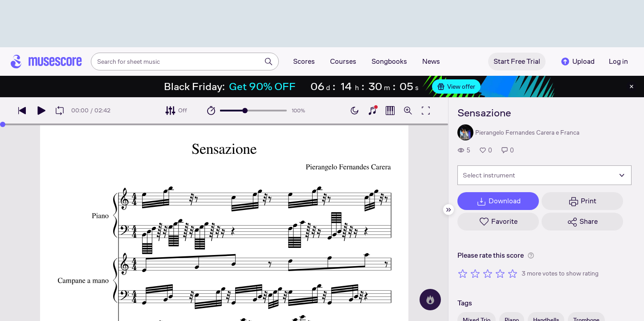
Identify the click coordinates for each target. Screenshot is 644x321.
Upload (577, 62)
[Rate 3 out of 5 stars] (488, 273)
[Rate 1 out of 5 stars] (463, 273)
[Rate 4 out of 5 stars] (500, 273)
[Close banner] (632, 86)
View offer (456, 86)
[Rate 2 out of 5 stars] (475, 273)
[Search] (269, 62)
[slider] (245, 111)
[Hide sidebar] (448, 210)
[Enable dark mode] (355, 111)
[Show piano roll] (390, 111)
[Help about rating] (531, 255)
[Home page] (46, 62)
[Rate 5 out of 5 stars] (513, 273)
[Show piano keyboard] (372, 111)
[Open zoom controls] (408, 111)
